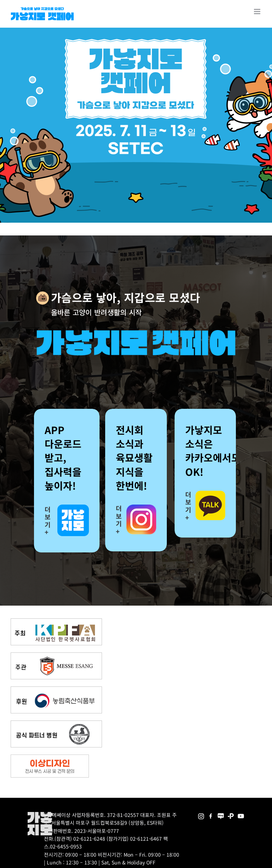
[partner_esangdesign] (50, 757)
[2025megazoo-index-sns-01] (211, 814)
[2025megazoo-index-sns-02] (201, 814)
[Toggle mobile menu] (258, 12)
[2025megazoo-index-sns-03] (241, 814)
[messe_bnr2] (56, 655)
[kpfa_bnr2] (56, 621)
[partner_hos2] (56, 723)
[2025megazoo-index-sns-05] (221, 814)
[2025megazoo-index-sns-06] (231, 814)
